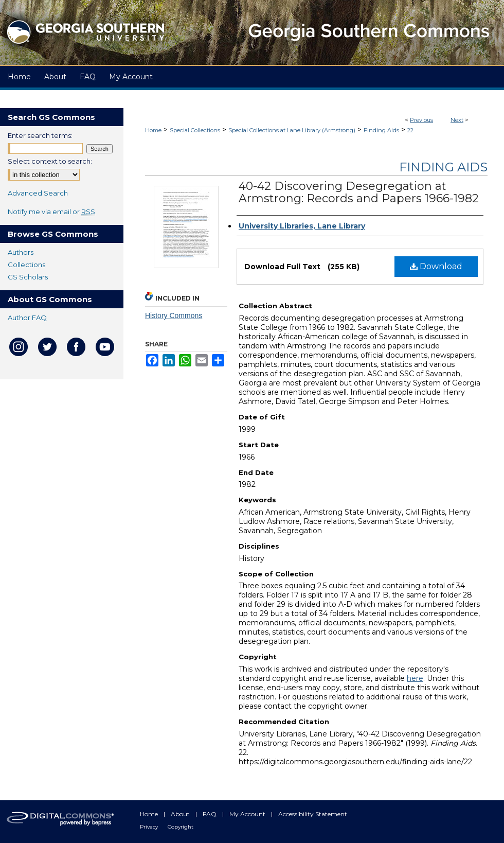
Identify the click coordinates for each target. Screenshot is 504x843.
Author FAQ (27, 318)
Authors (21, 252)
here (415, 678)
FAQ (210, 814)
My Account (248, 814)
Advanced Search (38, 193)
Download (436, 266)
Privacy (150, 827)
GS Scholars (28, 277)
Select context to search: (50, 161)
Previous (421, 120)
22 (410, 130)
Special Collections (195, 130)
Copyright (181, 827)
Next (457, 120)
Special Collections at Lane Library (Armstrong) (292, 130)
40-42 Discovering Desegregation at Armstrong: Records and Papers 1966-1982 (359, 192)
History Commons (174, 315)
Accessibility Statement (313, 814)
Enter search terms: (40, 135)
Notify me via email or (51, 212)
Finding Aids (381, 130)
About (181, 814)
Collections (26, 265)
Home (153, 130)
